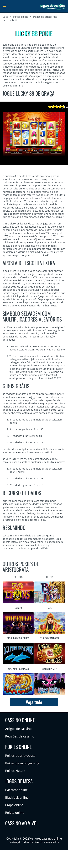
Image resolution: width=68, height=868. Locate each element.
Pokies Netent (15, 771)
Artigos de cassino (18, 729)
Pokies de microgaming (22, 763)
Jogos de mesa (19, 781)
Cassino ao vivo (21, 823)
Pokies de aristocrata (45, 17)
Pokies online (21, 17)
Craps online (14, 805)
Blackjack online (17, 797)
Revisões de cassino (20, 736)
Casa (5, 17)
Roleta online (15, 813)
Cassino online (20, 720)
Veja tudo (34, 702)
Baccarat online (16, 790)
